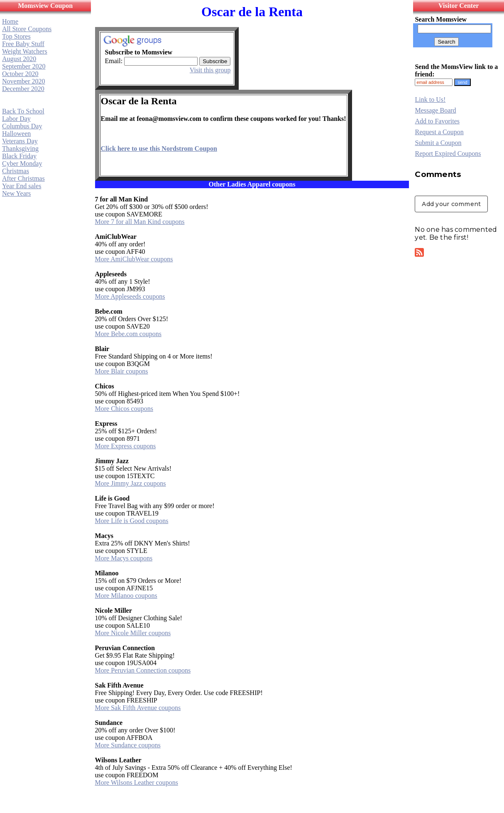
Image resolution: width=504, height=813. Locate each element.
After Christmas (23, 178)
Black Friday (19, 156)
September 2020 (24, 66)
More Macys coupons (124, 558)
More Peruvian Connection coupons (143, 670)
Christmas (16, 171)
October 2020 (20, 74)
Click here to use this (159, 149)
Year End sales (22, 186)
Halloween (16, 134)
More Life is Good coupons (132, 521)
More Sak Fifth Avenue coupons (138, 708)
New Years (16, 193)
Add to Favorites (437, 121)
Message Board (435, 110)
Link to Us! (430, 99)
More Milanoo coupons (126, 596)
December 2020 (23, 89)
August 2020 (19, 59)
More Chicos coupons (124, 409)
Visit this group (210, 70)
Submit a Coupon (438, 143)
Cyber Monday (22, 163)
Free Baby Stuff (23, 44)
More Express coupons (126, 446)
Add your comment (451, 204)
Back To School (23, 111)
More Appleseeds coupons (130, 296)
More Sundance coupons (128, 745)
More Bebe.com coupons (128, 334)
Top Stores (16, 36)
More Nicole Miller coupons (133, 633)
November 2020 (24, 81)
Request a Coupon (439, 132)
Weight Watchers (25, 51)
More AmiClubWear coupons (134, 259)
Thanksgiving (20, 149)
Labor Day (16, 119)
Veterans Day (20, 141)
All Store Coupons (27, 29)
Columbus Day (22, 126)
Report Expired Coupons (448, 154)
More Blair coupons (122, 371)
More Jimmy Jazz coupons (131, 483)
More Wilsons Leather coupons (137, 782)
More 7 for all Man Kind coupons (140, 222)
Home (10, 21)
